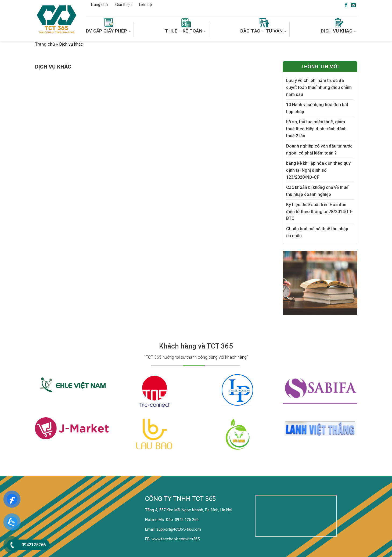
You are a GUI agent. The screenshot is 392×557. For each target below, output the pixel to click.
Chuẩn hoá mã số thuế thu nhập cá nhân (317, 232)
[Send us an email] (353, 5)
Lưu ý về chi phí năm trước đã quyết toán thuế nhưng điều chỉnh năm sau (319, 87)
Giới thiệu (123, 5)
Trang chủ (45, 44)
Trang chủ (99, 5)
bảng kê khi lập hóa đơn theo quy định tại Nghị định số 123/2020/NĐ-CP (318, 170)
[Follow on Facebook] (346, 5)
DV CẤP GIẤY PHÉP (108, 26)
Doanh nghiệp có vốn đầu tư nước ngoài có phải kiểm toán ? (319, 150)
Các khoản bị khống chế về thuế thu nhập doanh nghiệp (317, 191)
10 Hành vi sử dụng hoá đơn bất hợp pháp (317, 108)
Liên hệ (145, 5)
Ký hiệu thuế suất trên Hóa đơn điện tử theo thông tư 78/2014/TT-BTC (319, 211)
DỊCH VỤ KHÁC (338, 26)
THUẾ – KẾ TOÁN (185, 26)
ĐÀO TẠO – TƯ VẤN (263, 26)
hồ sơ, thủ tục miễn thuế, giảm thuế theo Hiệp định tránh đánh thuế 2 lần (316, 129)
